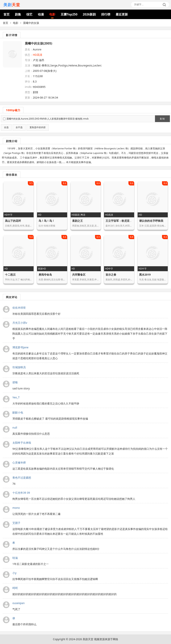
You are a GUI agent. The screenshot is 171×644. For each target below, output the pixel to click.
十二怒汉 (10, 275)
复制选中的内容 (38, 127)
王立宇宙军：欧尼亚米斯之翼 (123, 221)
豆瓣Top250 (69, 14)
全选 (6, 127)
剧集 (18, 14)
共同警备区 (79, 275)
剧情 (35, 92)
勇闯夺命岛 (45, 275)
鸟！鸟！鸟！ (47, 221)
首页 (6, 14)
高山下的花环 (13, 221)
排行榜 (106, 14)
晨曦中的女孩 (31, 23)
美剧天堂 (88, 639)
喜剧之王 (77, 221)
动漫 (41, 14)
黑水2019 (145, 275)
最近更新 (122, 14)
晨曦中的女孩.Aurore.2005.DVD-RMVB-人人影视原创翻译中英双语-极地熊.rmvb (48, 119)
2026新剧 (89, 14)
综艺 (29, 14)
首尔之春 (111, 275)
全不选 (19, 127)
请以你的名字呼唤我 (151, 221)
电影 (52, 14)
